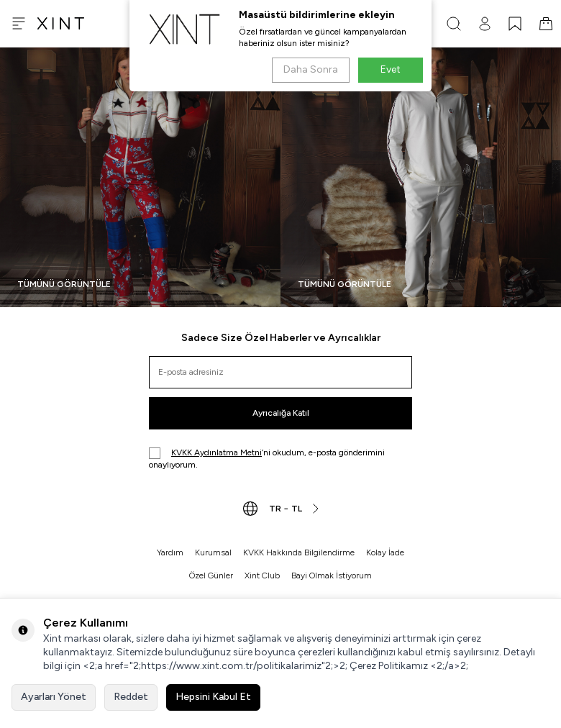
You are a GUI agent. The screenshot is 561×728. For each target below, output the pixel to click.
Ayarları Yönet (54, 697)
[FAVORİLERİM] (515, 24)
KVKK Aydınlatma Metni (216, 452)
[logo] (61, 24)
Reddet (131, 697)
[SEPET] (546, 24)
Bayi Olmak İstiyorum (332, 575)
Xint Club (262, 575)
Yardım (170, 552)
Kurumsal (213, 552)
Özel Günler (211, 575)
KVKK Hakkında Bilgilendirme (299, 552)
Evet (391, 69)
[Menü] (19, 23)
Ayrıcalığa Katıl (281, 413)
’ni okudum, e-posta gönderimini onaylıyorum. (267, 459)
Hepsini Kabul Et (213, 697)
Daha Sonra (311, 69)
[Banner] (140, 177)
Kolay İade (385, 552)
